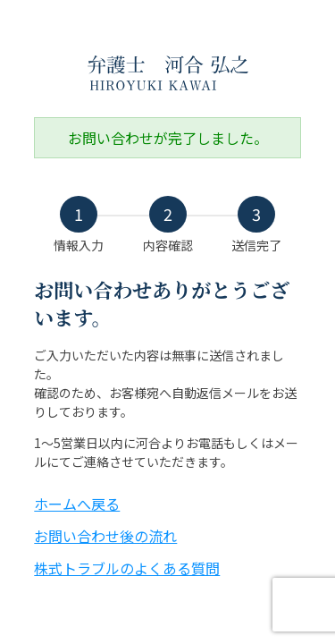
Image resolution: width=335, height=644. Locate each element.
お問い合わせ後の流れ (105, 536)
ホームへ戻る (77, 504)
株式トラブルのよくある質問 (127, 568)
